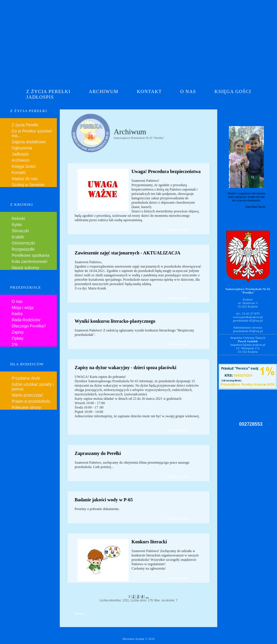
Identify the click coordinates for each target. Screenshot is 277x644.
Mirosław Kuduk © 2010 (139, 639)
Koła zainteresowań (29, 261)
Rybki (17, 225)
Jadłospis (20, 154)
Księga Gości (24, 166)
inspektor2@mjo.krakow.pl (248, 345)
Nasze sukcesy (25, 268)
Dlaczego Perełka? (29, 326)
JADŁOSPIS (40, 97)
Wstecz (80, 614)
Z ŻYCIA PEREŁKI (48, 91)
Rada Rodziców (26, 320)
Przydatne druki (26, 378)
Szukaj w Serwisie (28, 185)
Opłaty (17, 338)
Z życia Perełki (25, 125)
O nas (17, 301)
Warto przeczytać (27, 395)
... (147, 596)
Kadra (17, 314)
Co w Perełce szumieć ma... (32, 133)
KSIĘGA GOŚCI (233, 91)
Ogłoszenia (22, 148)
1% (15, 344)
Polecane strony (26, 407)
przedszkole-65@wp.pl (248, 320)
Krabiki (18, 237)
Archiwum (21, 160)
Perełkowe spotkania (30, 255)
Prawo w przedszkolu (31, 401)
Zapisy (18, 332)
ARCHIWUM (104, 91)
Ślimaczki (20, 231)
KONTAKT (149, 91)
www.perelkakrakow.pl (248, 317)
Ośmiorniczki (23, 243)
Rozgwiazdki (23, 249)
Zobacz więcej (178, 230)
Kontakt (19, 172)
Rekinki (18, 219)
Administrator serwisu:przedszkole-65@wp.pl (248, 329)
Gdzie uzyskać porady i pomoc (33, 387)
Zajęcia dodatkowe (29, 142)
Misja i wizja (23, 308)
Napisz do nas (25, 179)
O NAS (188, 91)
